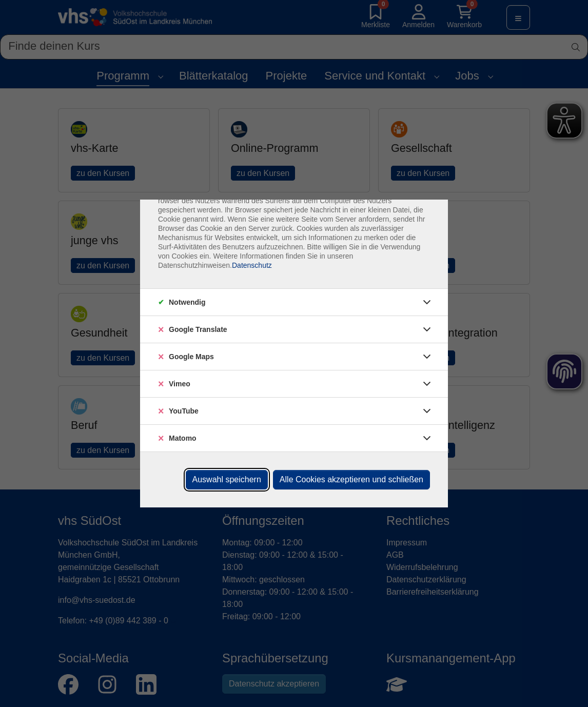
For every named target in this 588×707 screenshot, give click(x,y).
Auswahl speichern (227, 479)
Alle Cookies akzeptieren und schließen (351, 479)
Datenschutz (252, 265)
